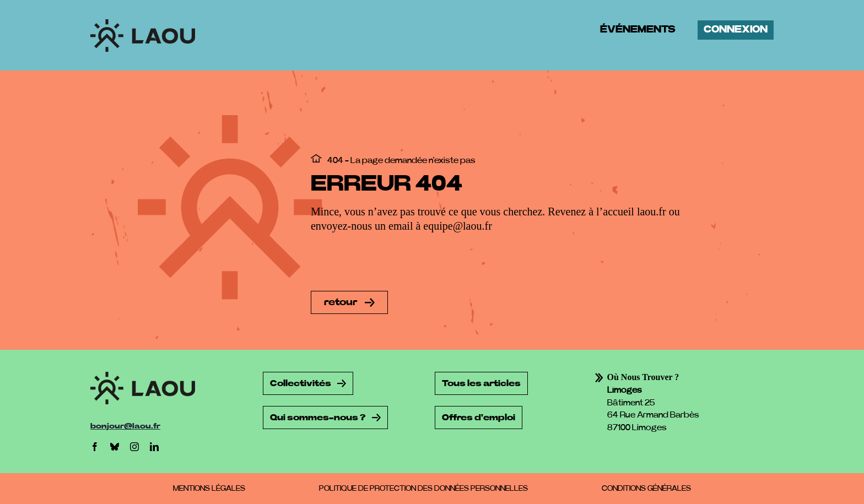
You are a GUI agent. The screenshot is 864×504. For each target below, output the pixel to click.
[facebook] (95, 447)
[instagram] (134, 447)
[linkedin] (154, 447)
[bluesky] (115, 447)
